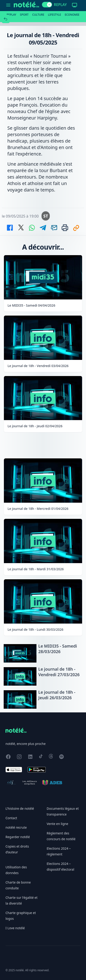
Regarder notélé (18, 837)
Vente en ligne (58, 824)
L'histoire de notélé (20, 808)
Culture (38, 15)
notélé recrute (16, 827)
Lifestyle (54, 15)
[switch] (47, 5)
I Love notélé (15, 928)
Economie (72, 15)
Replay (11, 15)
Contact (11, 818)
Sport (24, 15)
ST (46, 216)
